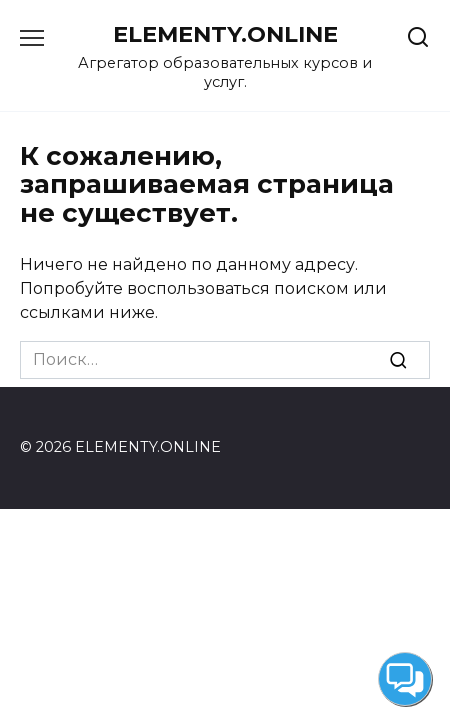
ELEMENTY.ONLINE (225, 34)
